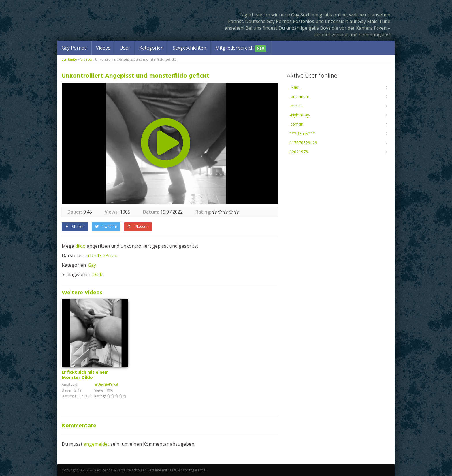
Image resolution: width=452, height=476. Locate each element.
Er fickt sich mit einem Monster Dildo (85, 375)
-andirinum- (300, 96)
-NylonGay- (300, 115)
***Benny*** (302, 133)
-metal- (296, 106)
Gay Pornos (74, 48)
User (125, 48)
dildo (80, 246)
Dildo (98, 274)
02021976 (299, 152)
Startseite (69, 59)
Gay (92, 265)
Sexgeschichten (189, 48)
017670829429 (303, 143)
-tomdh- (297, 124)
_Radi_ (295, 87)
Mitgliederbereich (241, 48)
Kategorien (151, 48)
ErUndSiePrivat (102, 255)
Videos (103, 48)
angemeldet (96, 444)
